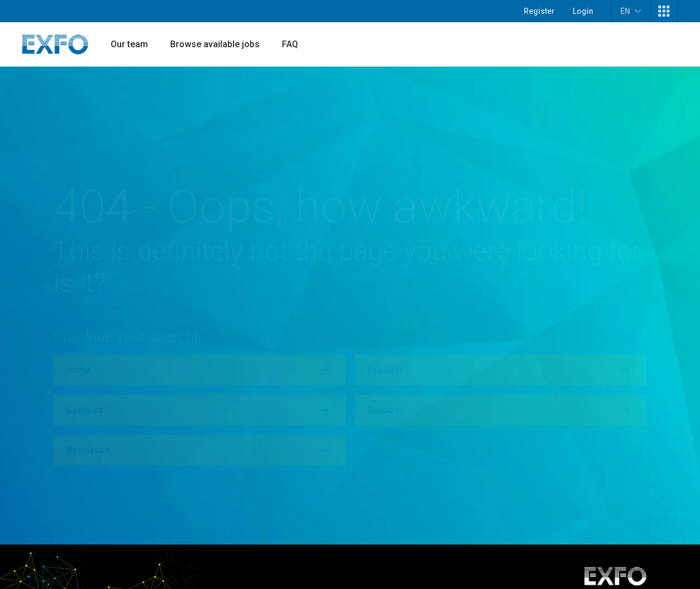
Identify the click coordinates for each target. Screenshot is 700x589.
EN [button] (631, 11)
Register (539, 11)
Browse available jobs (215, 44)
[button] (664, 11)
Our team (129, 44)
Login (583, 11)
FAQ (290, 44)
